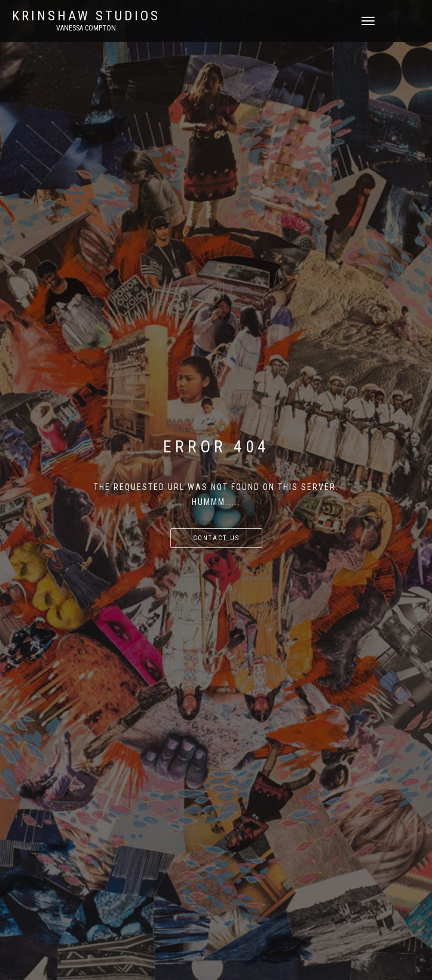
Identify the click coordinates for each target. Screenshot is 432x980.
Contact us (216, 538)
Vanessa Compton (86, 28)
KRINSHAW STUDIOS (86, 16)
